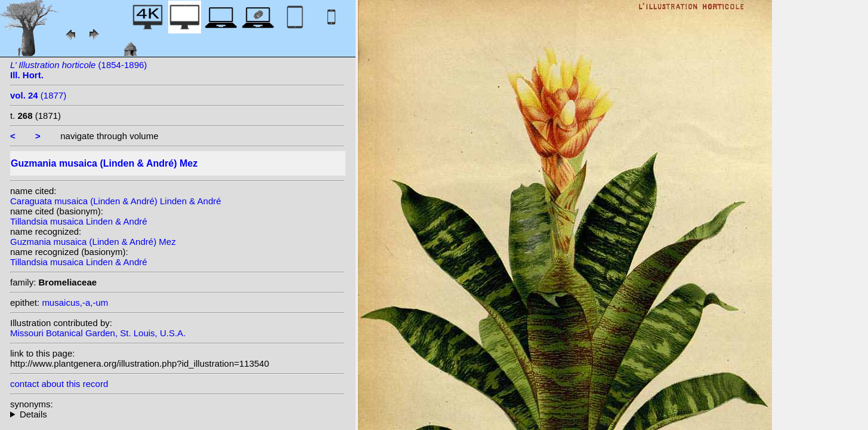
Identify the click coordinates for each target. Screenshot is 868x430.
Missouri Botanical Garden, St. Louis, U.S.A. (98, 333)
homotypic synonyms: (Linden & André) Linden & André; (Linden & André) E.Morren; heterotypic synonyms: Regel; (177, 414)
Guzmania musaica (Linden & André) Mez (93, 242)
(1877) (38, 95)
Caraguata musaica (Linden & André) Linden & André (116, 201)
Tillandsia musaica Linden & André (79, 221)
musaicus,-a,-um (75, 302)
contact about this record (59, 384)
